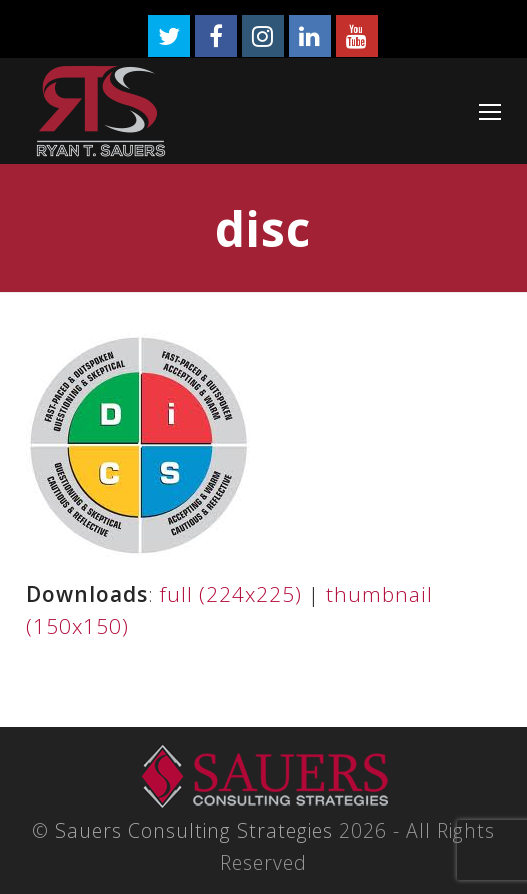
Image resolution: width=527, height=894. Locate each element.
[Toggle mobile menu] (490, 111)
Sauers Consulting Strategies (194, 830)
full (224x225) (231, 594)
